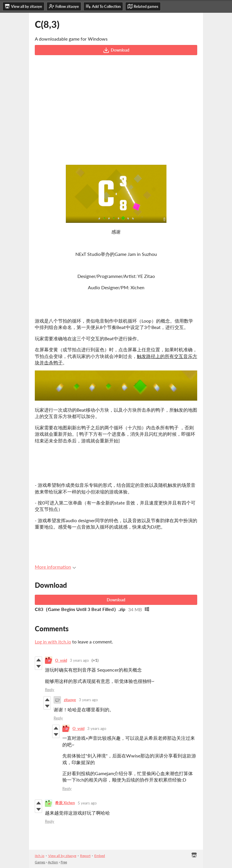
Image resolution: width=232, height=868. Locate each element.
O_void (61, 660)
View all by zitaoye (62, 856)
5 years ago (87, 803)
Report (85, 856)
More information (55, 567)
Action (53, 862)
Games (40, 862)
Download (116, 50)
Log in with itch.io (53, 642)
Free (64, 862)
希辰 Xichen (65, 803)
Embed (100, 856)
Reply (50, 690)
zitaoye (70, 700)
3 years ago (79, 660)
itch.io (40, 856)
